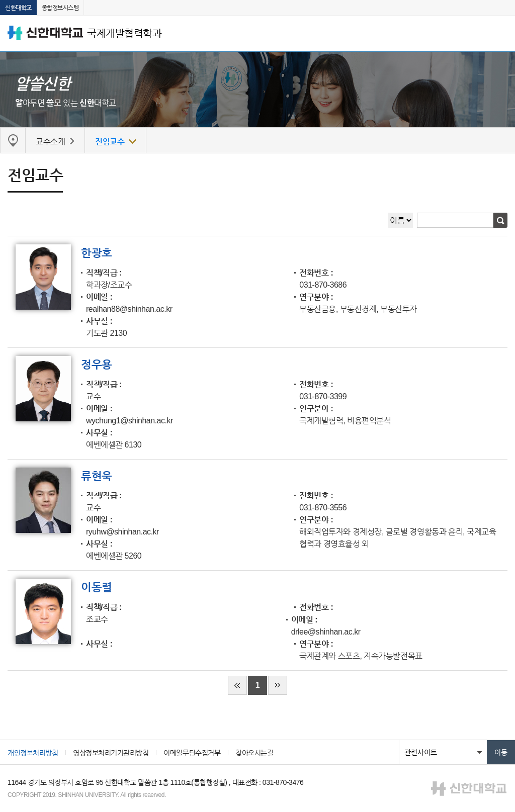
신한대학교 (18, 8)
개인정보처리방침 (33, 753)
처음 (237, 685)
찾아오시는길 (254, 753)
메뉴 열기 (500, 33)
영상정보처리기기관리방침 (111, 753)
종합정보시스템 (60, 8)
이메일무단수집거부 (192, 753)
